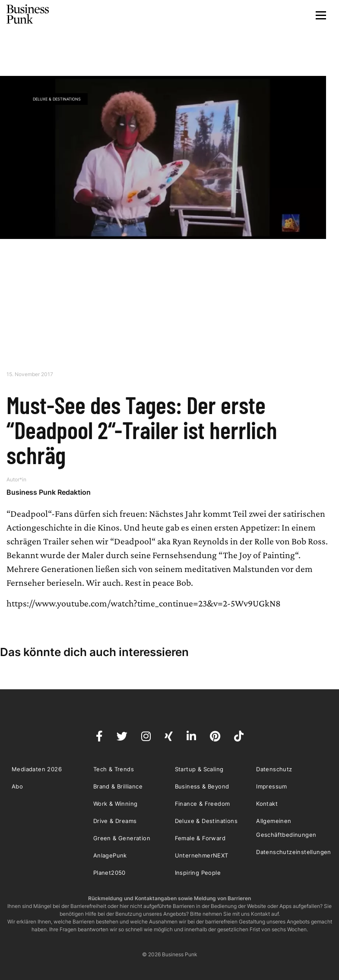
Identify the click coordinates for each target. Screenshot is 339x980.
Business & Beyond (202, 786)
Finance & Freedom (203, 804)
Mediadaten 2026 (37, 769)
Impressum (272, 786)
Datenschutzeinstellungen (294, 852)
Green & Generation (122, 838)
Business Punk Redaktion (49, 492)
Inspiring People (198, 873)
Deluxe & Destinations (57, 99)
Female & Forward (200, 838)
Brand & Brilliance (118, 786)
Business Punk (28, 14)
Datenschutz (274, 769)
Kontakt (267, 804)
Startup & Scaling (199, 769)
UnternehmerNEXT (202, 855)
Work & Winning (116, 804)
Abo (17, 786)
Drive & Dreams (115, 821)
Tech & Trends (114, 769)
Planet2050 (109, 873)
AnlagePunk (110, 855)
